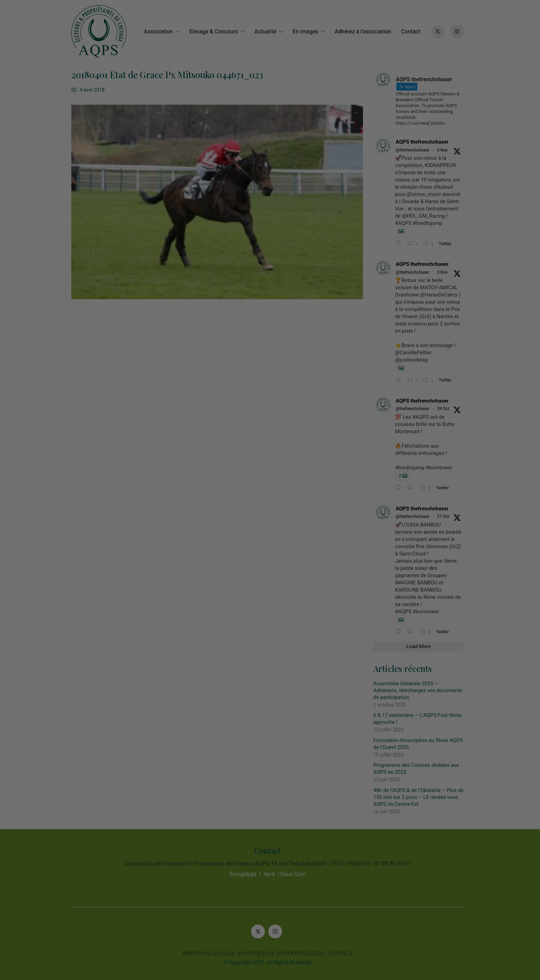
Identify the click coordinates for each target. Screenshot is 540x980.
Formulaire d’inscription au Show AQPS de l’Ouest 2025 (421, 744)
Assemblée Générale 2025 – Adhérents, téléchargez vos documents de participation (421, 690)
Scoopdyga (245, 874)
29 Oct (446, 409)
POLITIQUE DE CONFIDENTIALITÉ (284, 953)
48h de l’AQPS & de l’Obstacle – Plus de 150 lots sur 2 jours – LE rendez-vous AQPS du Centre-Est (421, 797)
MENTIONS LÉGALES (211, 953)
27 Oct (446, 517)
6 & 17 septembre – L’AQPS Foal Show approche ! (420, 719)
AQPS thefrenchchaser (425, 142)
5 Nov (445, 150)
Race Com (296, 874)
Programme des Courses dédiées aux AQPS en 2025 (419, 769)
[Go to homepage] (101, 32)
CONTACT (343, 953)
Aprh (272, 874)
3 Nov (445, 272)
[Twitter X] (261, 931)
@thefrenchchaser (415, 150)
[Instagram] (278, 931)
